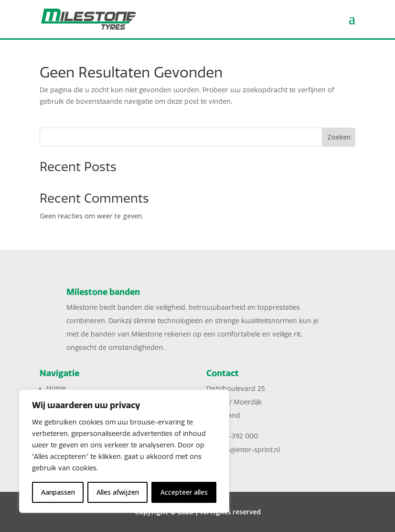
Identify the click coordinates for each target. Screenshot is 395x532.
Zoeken (339, 137)
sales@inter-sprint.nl (247, 450)
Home (56, 388)
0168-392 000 (236, 436)
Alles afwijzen (118, 492)
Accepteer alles (184, 492)
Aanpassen (58, 492)
